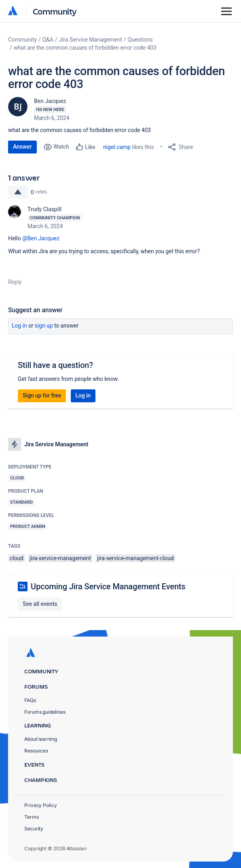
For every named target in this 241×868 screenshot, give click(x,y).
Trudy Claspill (44, 209)
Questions (140, 40)
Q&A (48, 40)
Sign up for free (42, 395)
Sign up (44, 326)
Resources (36, 751)
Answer (22, 147)
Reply (15, 282)
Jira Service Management (91, 40)
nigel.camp (117, 147)
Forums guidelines (45, 712)
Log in (19, 326)
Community (55, 11)
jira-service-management (60, 558)
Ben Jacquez (50, 101)
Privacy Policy (41, 805)
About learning (41, 739)
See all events (40, 604)
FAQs (30, 700)
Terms (32, 817)
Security (34, 829)
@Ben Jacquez (41, 238)
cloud (17, 558)
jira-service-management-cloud (135, 558)
